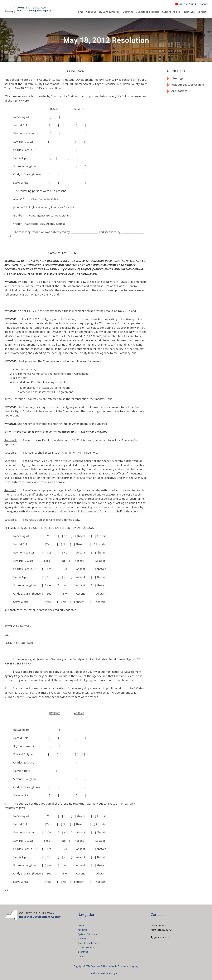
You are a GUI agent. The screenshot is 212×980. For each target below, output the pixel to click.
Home (81, 925)
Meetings (177, 78)
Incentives (83, 952)
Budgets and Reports (89, 943)
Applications (179, 91)
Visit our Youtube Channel (191, 4)
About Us (82, 930)
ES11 (119, 973)
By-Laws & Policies (87, 934)
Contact (81, 956)
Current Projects (86, 947)
